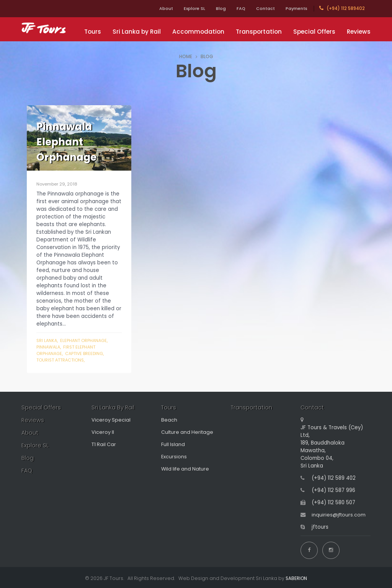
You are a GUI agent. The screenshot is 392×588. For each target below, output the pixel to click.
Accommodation (198, 32)
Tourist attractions (61, 360)
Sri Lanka (47, 340)
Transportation (259, 32)
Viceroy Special (111, 421)
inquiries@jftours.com (339, 516)
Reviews (359, 32)
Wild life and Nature (187, 470)
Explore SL (183, 8)
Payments (295, 8)
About (152, 8)
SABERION (296, 577)
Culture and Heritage (188, 433)
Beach (169, 421)
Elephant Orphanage (85, 340)
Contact (261, 8)
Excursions (174, 457)
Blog (212, 8)
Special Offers (314, 32)
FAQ (234, 8)
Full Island (173, 445)
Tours (93, 32)
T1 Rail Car (104, 445)
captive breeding (86, 353)
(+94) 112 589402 (342, 8)
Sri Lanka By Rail (113, 408)
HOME (185, 56)
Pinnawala (49, 347)
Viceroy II (103, 433)
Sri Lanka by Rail (137, 32)
